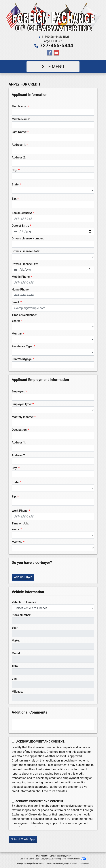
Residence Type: (22, 346)
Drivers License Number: (28, 238)
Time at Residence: (24, 315)
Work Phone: (20, 511)
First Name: (19, 106)
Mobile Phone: (21, 277)
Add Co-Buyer (23, 577)
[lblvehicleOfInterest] (53, 608)
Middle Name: (21, 119)
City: (15, 170)
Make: (16, 641)
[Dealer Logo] (53, 18)
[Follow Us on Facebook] (50, 53)
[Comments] (53, 725)
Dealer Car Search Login (30, 859)
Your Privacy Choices (74, 859)
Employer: (18, 391)
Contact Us (54, 856)
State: (16, 184)
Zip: (14, 199)
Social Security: (22, 213)
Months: (17, 334)
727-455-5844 (57, 45)
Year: (15, 628)
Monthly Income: (23, 417)
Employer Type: (22, 404)
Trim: (15, 666)
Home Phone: (21, 289)
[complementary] (95, 857)
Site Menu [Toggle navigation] (53, 67)
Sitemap (58, 859)
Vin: (14, 679)
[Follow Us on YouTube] (56, 53)
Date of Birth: (20, 226)
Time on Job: (20, 523)
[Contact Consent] (13, 801)
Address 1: (19, 145)
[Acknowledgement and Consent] (13, 741)
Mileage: (17, 692)
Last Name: (19, 132)
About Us (45, 856)
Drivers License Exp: (25, 264)
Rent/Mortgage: (22, 359)
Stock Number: (21, 615)
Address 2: (19, 157)
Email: (16, 302)
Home (37, 856)
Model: (16, 653)
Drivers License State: (26, 251)
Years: (16, 321)
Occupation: (20, 430)
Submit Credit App (23, 839)
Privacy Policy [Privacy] (66, 856)
